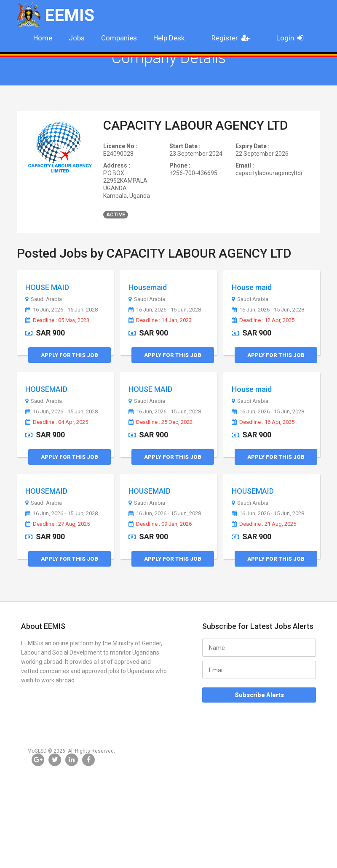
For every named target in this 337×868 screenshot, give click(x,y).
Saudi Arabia (44, 299)
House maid (252, 287)
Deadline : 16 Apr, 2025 (263, 422)
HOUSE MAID (47, 287)
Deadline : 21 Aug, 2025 (264, 524)
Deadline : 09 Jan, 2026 (160, 524)
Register (233, 38)
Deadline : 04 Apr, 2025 (57, 422)
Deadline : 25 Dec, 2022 (160, 422)
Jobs (77, 38)
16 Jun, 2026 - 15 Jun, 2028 (62, 310)
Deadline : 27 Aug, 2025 (58, 524)
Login (293, 38)
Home (43, 38)
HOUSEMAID (46, 389)
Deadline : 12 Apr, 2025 (263, 320)
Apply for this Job (70, 355)
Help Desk (169, 38)
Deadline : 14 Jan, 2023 (160, 320)
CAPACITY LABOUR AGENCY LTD (196, 125)
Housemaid (148, 287)
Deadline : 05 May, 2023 (57, 320)
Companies (119, 38)
